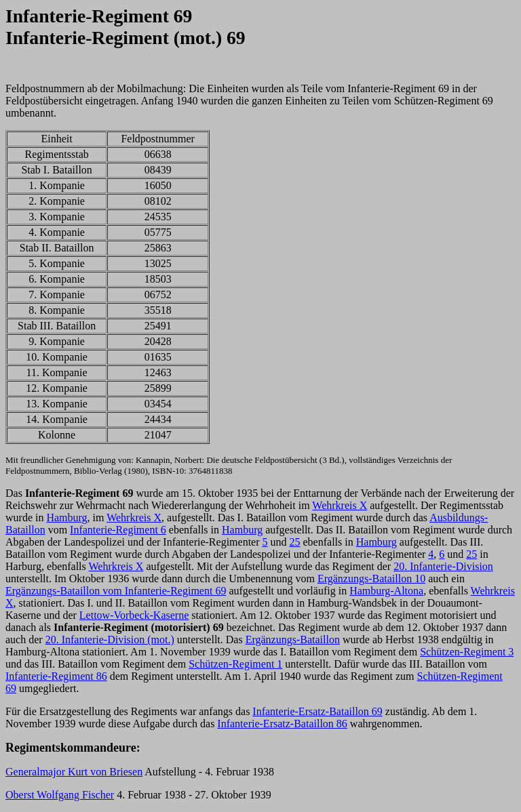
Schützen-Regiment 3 (467, 652)
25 (295, 542)
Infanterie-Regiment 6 (118, 530)
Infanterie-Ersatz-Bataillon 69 (317, 711)
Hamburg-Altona (386, 591)
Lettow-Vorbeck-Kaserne (134, 615)
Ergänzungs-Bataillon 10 (371, 578)
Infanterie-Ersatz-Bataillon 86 (282, 724)
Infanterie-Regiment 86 (56, 676)
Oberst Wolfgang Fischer (60, 795)
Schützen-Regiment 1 (235, 664)
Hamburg (66, 517)
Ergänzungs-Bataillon (293, 640)
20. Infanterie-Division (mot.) (110, 640)
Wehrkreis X (340, 505)
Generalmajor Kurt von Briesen (74, 772)
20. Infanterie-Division (443, 566)
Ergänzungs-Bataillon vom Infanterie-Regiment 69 (116, 591)
